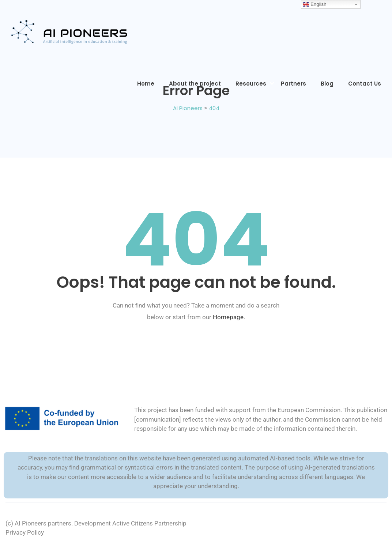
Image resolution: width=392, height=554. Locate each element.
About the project (195, 84)
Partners (293, 84)
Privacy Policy (25, 532)
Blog (327, 84)
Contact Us (365, 84)
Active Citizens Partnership (149, 523)
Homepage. (229, 317)
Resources (251, 84)
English (315, 4)
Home (146, 84)
